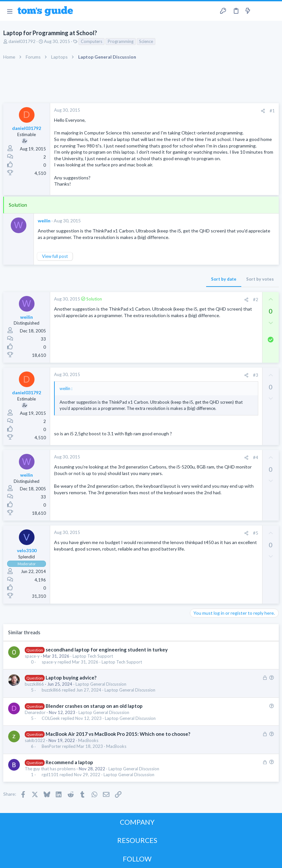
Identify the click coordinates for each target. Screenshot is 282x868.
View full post (55, 256)
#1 (272, 111)
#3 (256, 375)
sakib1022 (35, 740)
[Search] (273, 11)
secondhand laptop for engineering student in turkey (107, 650)
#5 (256, 533)
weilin (44, 221)
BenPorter (51, 746)
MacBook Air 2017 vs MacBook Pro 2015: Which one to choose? (118, 734)
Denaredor (35, 712)
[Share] (263, 111)
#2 (256, 300)
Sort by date (224, 279)
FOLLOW (137, 859)
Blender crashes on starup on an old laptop (94, 706)
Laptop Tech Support (93, 656)
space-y (32, 656)
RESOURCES (137, 840)
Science (146, 41)
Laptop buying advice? (71, 678)
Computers (92, 41)
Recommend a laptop (69, 762)
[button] (10, 11)
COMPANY (137, 822)
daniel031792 (22, 41)
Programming (121, 41)
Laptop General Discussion (101, 684)
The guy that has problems (50, 769)
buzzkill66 (34, 684)
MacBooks (88, 740)
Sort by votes (260, 279)
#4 (256, 457)
